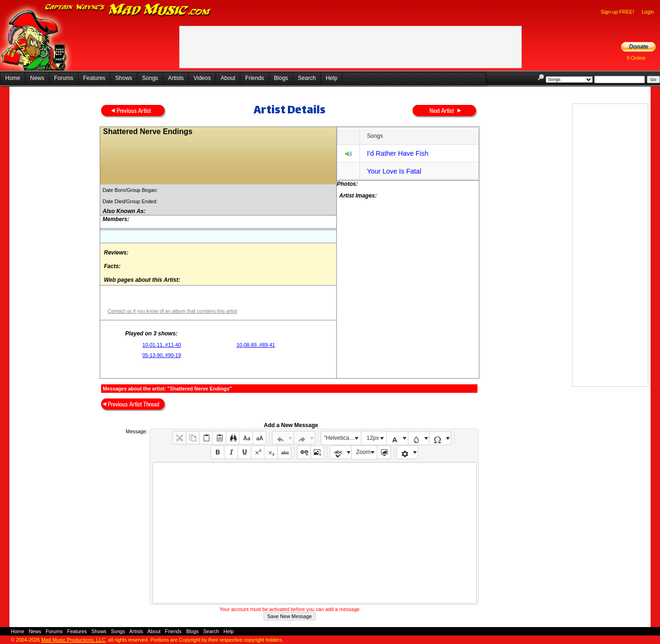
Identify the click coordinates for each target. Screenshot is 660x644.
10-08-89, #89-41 (256, 345)
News (37, 78)
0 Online (636, 58)
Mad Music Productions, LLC (73, 640)
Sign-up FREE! (617, 12)
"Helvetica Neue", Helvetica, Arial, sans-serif (342, 438)
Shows (124, 78)
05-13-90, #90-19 (162, 355)
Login (648, 12)
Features (94, 78)
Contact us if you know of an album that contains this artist (172, 311)
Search (307, 78)
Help (331, 78)
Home (13, 78)
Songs (150, 78)
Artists (176, 78)
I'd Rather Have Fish (398, 153)
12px (373, 438)
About (228, 78)
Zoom (363, 452)
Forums (64, 78)
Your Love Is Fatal (394, 171)
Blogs (281, 78)
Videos (202, 78)
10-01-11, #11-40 (162, 345)
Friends (254, 78)
